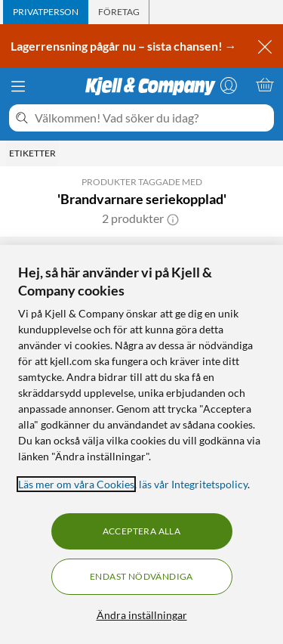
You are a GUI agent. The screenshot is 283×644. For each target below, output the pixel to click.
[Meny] (18, 86)
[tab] (46, 12)
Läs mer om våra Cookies (76, 484)
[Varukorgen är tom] (265, 85)
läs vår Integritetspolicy (193, 484)
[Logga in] (229, 85)
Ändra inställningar (142, 615)
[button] (173, 218)
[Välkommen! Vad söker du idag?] (151, 118)
